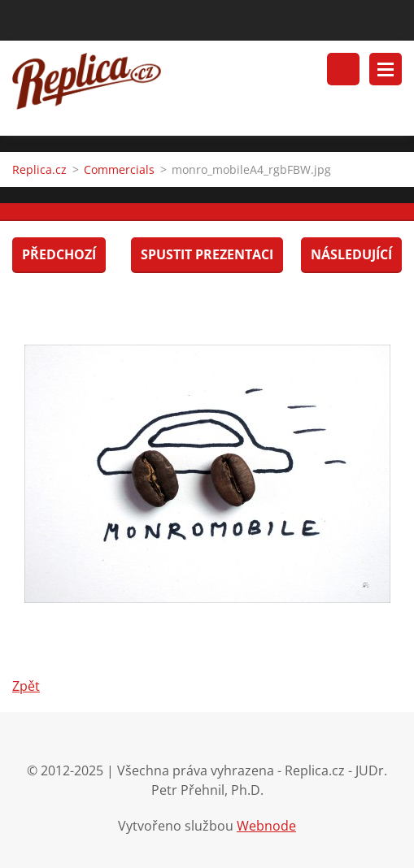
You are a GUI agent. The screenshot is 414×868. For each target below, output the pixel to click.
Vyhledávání (343, 69)
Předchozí (59, 254)
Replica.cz (39, 169)
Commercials (119, 169)
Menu (386, 69)
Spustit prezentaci (207, 254)
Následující (351, 254)
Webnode (266, 826)
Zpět (26, 686)
